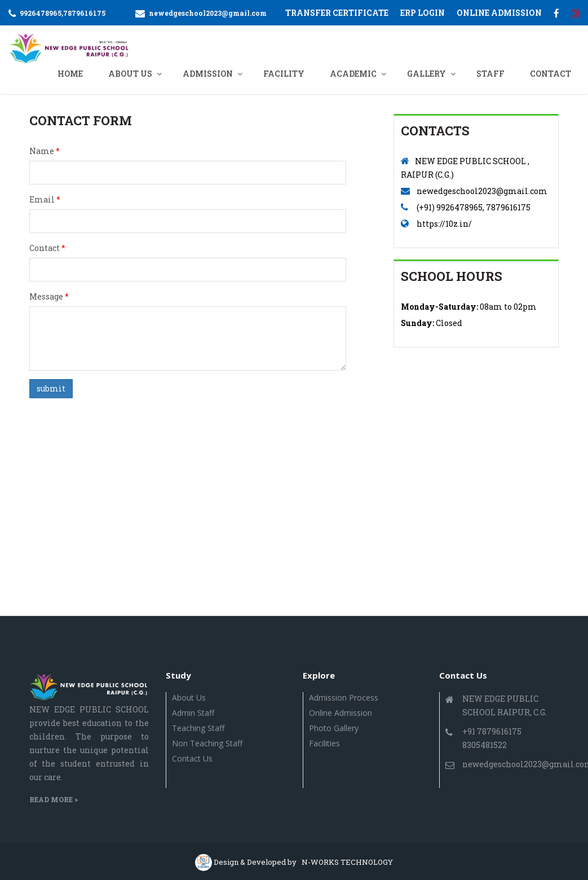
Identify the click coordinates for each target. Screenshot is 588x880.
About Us (189, 698)
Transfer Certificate (337, 13)
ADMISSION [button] (208, 74)
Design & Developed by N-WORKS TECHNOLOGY (303, 862)
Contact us (192, 758)
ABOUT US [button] (130, 74)
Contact (47, 248)
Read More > (54, 799)
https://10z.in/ (444, 224)
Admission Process (344, 698)
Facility (284, 74)
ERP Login (423, 13)
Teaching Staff (198, 728)
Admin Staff (193, 713)
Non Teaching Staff (207, 743)
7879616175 (84, 13)
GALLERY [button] (426, 74)
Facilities (324, 743)
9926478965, (41, 13)
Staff (490, 74)
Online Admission (341, 713)
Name (45, 151)
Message (49, 296)
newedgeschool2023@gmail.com (208, 13)
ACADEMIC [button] (353, 74)
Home (70, 74)
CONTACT (551, 74)
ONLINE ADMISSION (499, 13)
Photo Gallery (334, 728)
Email (45, 199)
